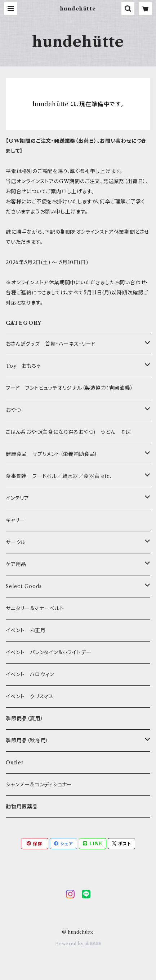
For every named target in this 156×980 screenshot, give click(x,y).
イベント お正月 (26, 630)
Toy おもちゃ (23, 366)
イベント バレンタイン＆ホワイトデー (48, 652)
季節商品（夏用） (24, 718)
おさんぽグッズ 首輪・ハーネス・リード (51, 344)
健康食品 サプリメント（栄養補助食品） (52, 454)
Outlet (15, 763)
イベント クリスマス (30, 696)
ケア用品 (16, 564)
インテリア (17, 498)
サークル (16, 542)
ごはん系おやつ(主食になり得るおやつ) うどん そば (68, 432)
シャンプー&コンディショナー (39, 785)
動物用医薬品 (22, 807)
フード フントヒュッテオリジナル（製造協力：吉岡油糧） (70, 388)
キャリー (15, 520)
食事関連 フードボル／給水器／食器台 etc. (58, 476)
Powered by (78, 944)
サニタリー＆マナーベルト (35, 608)
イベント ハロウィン (30, 674)
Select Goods (24, 586)
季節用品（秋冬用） (27, 741)
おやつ (13, 410)
